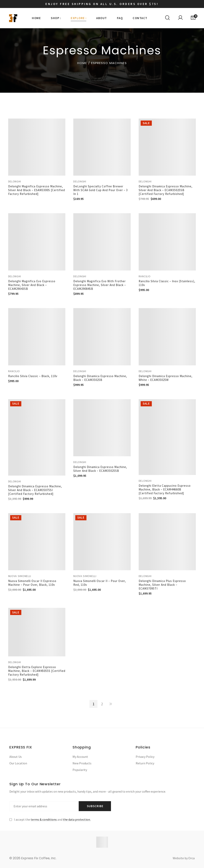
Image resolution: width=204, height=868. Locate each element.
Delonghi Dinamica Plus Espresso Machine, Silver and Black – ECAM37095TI (162, 585)
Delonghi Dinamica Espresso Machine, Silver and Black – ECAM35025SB (100, 469)
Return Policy (145, 763)
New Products (82, 763)
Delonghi (15, 181)
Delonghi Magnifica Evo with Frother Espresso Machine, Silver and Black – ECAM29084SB (100, 285)
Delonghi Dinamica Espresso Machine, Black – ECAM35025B (100, 378)
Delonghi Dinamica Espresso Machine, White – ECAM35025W (166, 378)
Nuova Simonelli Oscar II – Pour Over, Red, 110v (100, 583)
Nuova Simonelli (20, 576)
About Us (16, 757)
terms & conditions (44, 819)
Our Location (18, 763)
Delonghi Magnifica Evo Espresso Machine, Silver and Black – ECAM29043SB (32, 285)
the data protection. (77, 819)
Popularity (80, 770)
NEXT (111, 704)
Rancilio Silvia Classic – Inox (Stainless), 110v (167, 283)
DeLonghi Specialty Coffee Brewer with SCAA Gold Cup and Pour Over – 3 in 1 (101, 190)
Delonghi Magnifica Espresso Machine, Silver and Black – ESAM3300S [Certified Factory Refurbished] (37, 190)
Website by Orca (184, 858)
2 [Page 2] (102, 704)
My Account (80, 757)
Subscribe (95, 806)
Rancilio (145, 276)
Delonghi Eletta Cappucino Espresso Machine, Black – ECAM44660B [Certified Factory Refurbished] (165, 489)
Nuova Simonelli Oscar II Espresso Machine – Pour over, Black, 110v (32, 583)
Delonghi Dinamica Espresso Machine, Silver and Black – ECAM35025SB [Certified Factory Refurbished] (166, 190)
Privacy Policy (145, 757)
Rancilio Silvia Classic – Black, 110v (33, 376)
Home (82, 63)
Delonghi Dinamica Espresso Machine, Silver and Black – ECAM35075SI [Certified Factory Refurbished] (35, 490)
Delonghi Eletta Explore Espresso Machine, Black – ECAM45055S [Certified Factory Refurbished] (37, 671)
